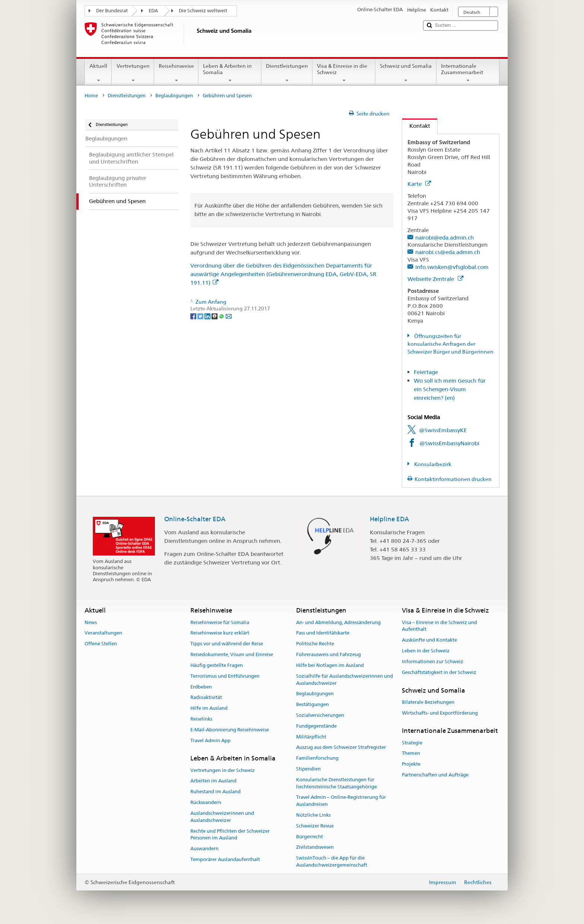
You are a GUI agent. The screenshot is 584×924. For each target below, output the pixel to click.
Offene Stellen (101, 644)
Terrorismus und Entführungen (225, 676)
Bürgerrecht (310, 837)
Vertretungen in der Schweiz (223, 770)
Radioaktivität (206, 698)
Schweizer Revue (315, 826)
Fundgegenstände (316, 726)
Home (91, 96)
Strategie (412, 743)
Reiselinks (201, 719)
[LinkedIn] (208, 316)
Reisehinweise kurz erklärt (220, 633)
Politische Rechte (315, 644)
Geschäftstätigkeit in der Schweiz (439, 672)
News (91, 622)
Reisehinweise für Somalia (220, 622)
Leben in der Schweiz (426, 651)
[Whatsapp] (222, 316)
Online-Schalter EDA (195, 519)
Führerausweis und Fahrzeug (328, 654)
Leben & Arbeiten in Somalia (230, 73)
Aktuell (98, 73)
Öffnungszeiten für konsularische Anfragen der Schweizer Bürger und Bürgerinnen (450, 344)
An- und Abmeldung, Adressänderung (338, 622)
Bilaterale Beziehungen (428, 702)
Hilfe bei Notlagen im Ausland (330, 665)
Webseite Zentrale (435, 279)
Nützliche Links (313, 815)
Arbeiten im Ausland (213, 781)
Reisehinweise (176, 73)
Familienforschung (317, 758)
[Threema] (215, 316)
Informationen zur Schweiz (433, 662)
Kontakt (416, 126)
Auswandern (204, 849)
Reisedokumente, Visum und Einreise (232, 654)
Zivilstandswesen (315, 847)
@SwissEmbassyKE (443, 430)
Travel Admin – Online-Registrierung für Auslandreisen (341, 801)
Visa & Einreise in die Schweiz (344, 73)
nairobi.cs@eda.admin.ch (448, 252)
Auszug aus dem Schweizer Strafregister (341, 748)
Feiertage (426, 372)
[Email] (229, 316)
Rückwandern (206, 802)
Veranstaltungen (103, 633)
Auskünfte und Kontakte (429, 640)
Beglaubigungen (174, 96)
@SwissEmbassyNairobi (449, 443)
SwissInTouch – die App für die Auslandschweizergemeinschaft (332, 862)
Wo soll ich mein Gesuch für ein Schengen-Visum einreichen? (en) (450, 389)
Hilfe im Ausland (209, 708)
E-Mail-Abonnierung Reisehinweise (230, 730)
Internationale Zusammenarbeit (468, 73)
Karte (419, 184)
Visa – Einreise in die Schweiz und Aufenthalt (439, 626)
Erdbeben (201, 687)
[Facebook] (194, 316)
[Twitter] (201, 316)
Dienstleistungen (287, 73)
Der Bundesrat (112, 11)
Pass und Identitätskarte (323, 633)
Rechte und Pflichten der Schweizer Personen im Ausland (230, 835)
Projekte (411, 764)
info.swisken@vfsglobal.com (452, 267)
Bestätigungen (312, 704)
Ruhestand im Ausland (215, 792)
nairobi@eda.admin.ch (445, 238)
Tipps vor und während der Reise (227, 644)
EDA (153, 11)
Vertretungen (133, 73)
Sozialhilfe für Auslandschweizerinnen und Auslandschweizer (345, 680)
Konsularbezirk (432, 464)
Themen (411, 754)
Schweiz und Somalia (406, 73)
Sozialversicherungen (320, 715)
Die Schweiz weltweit (203, 11)
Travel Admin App (210, 741)
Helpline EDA (389, 519)
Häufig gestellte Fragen (217, 665)
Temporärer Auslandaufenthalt (225, 859)
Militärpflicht (311, 737)
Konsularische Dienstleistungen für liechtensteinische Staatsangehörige (337, 783)
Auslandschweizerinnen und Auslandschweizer (222, 817)
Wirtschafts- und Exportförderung (440, 713)
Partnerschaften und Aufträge (435, 775)
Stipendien (308, 769)
